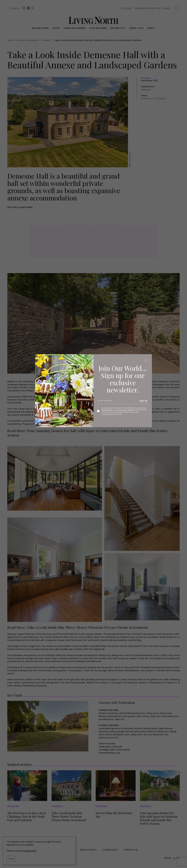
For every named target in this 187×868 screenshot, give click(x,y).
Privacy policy (107, 410)
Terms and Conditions (126, 410)
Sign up (143, 401)
